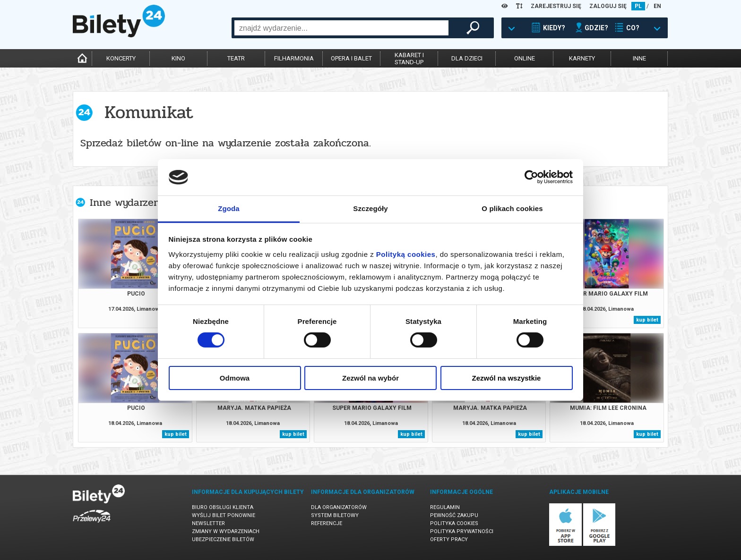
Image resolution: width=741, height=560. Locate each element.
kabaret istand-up (409, 59)
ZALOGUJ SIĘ (608, 6)
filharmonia (294, 58)
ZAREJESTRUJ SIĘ (556, 6)
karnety (582, 58)
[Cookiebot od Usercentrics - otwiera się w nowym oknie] (531, 177)
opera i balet (351, 58)
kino (178, 58)
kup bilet (647, 320)
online (525, 58)
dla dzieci (467, 58)
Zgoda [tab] (229, 208)
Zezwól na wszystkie (507, 378)
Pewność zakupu (454, 515)
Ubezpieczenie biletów (223, 539)
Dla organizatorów (339, 507)
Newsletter (208, 523)
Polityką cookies (406, 254)
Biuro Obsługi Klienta (223, 507)
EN (657, 6)
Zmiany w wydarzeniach (226, 531)
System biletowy (335, 515)
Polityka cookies (454, 523)
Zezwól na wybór (370, 378)
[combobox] (341, 28)
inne (639, 58)
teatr (236, 58)
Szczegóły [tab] (370, 208)
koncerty (121, 58)
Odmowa (235, 378)
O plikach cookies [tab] (512, 208)
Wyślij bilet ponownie (224, 515)
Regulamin (445, 507)
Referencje (327, 523)
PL (638, 6)
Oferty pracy (449, 539)
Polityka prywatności (462, 531)
